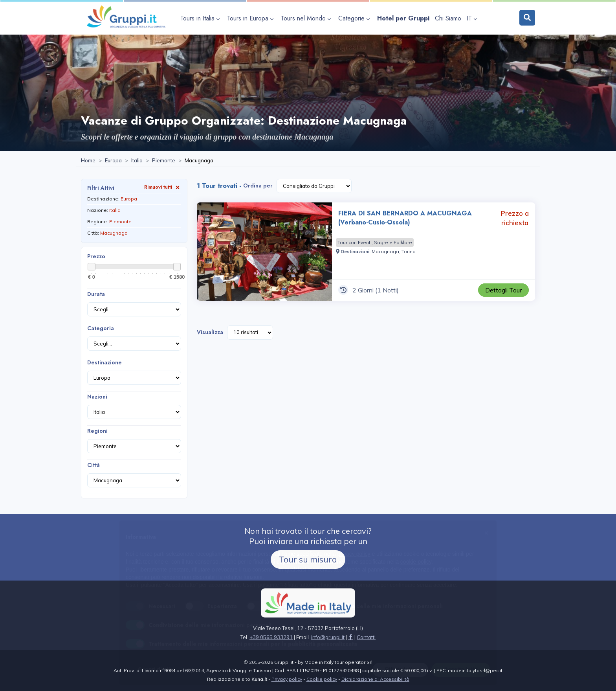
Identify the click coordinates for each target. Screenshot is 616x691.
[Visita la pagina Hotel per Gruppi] (403, 18)
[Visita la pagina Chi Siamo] (448, 18)
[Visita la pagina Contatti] (366, 637)
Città (93, 465)
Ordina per (258, 186)
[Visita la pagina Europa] (113, 161)
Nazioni (97, 397)
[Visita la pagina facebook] (351, 637)
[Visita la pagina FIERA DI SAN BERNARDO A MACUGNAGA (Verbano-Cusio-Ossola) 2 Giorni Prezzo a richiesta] (264, 252)
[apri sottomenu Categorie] (355, 18)
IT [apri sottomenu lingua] (472, 18)
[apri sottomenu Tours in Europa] (251, 18)
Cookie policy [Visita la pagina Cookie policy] (322, 679)
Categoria (101, 328)
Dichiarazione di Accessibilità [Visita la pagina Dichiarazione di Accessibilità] (375, 679)
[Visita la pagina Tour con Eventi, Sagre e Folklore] (375, 243)
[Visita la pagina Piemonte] (164, 161)
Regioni (97, 431)
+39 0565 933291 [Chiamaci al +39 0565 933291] (271, 637)
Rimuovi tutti (163, 187)
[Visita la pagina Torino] (409, 251)
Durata (96, 294)
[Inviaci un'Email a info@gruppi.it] (328, 637)
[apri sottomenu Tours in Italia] (201, 18)
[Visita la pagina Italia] (137, 161)
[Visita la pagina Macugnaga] (385, 251)
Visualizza (210, 332)
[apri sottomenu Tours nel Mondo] (307, 18)
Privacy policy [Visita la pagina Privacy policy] (287, 679)
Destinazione (104, 362)
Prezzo (96, 256)
